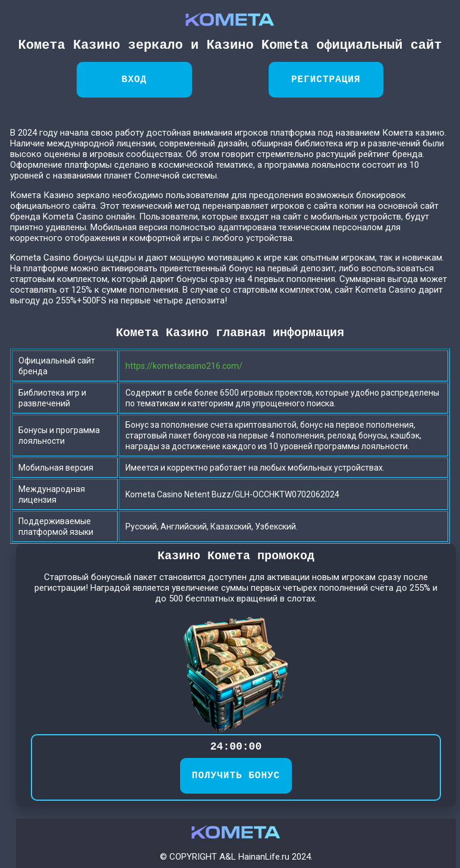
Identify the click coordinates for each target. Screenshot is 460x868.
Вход (134, 80)
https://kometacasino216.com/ (184, 366)
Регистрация (326, 80)
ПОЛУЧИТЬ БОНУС (236, 776)
